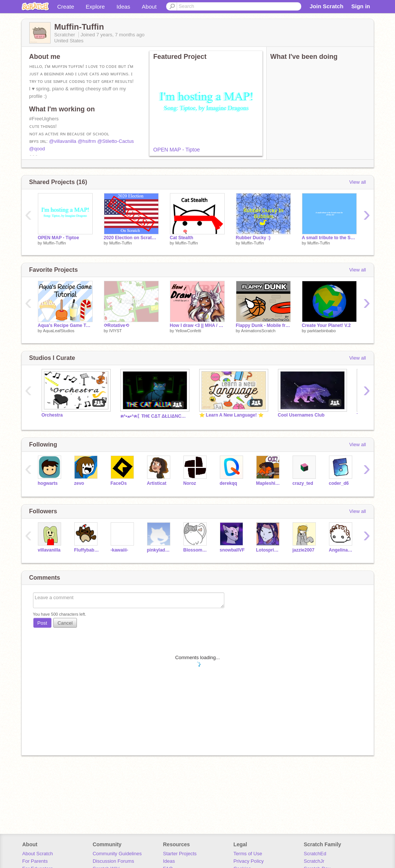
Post (42, 623)
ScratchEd (315, 854)
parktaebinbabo (321, 331)
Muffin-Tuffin (54, 243)
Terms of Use (248, 854)
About (149, 7)
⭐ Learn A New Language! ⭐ (231, 415)
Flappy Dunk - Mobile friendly (263, 325)
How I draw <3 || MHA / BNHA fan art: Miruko (197, 325)
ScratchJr (314, 861)
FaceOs (119, 483)
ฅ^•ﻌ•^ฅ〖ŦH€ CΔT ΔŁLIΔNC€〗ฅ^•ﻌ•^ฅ (154, 416)
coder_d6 (339, 483)
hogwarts (48, 483)
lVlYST (116, 331)
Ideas (123, 7)
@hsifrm (87, 141)
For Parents (35, 861)
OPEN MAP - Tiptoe (177, 150)
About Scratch (38, 854)
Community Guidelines (117, 854)
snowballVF (232, 550)
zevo (79, 483)
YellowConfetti (188, 331)
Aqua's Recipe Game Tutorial (65, 325)
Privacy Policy (249, 861)
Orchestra (52, 415)
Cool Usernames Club (301, 415)
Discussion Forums (113, 861)
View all (358, 182)
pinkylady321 (160, 550)
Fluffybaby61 (87, 550)
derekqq (229, 483)
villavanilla (49, 550)
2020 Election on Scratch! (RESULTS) (131, 238)
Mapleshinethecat (269, 483)
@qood (37, 149)
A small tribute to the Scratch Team (329, 238)
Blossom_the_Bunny (196, 550)
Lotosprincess (269, 550)
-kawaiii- (119, 550)
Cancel (65, 623)
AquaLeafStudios (59, 331)
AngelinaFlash (342, 550)
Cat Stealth (182, 238)
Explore (95, 7)
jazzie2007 (304, 550)
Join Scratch (326, 6)
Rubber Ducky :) (253, 238)
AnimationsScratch (258, 331)
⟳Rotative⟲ (116, 325)
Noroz (190, 483)
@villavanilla (63, 141)
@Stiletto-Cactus (116, 141)
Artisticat (157, 483)
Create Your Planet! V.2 (326, 325)
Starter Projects (180, 854)
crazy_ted (303, 483)
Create (66, 7)
